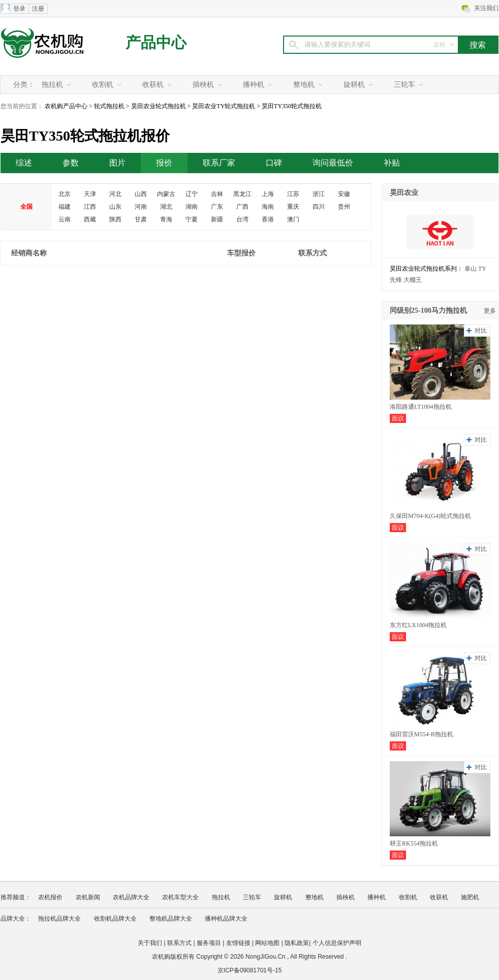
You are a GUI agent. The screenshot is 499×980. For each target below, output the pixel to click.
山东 (115, 207)
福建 (65, 207)
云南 (65, 219)
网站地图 (267, 943)
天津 (90, 194)
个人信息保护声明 (337, 943)
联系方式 (179, 943)
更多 (490, 311)
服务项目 (209, 943)
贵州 (344, 207)
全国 (26, 207)
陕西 (115, 219)
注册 (38, 9)
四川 (319, 207)
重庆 (293, 207)
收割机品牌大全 (115, 919)
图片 (117, 163)
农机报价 (50, 897)
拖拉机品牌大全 (59, 919)
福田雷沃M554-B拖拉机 (422, 734)
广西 (242, 207)
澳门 (293, 219)
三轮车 (404, 85)
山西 (141, 194)
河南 (141, 207)
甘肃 (141, 219)
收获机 (153, 85)
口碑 (274, 163)
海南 (268, 207)
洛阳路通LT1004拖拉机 (421, 407)
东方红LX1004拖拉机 (418, 625)
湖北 (166, 207)
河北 (115, 194)
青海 (166, 219)
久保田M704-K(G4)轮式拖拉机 (430, 516)
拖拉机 (52, 85)
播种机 (254, 85)
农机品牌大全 (131, 897)
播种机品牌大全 (226, 919)
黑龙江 (242, 194)
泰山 (471, 269)
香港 (268, 219)
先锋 (396, 280)
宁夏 (192, 219)
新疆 (217, 219)
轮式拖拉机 (109, 106)
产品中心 (156, 42)
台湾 (242, 219)
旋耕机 (354, 85)
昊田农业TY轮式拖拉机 (224, 106)
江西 (90, 207)
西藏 (90, 219)
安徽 (344, 194)
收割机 (103, 85)
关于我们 (150, 943)
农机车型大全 (180, 897)
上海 (268, 194)
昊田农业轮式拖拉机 (159, 106)
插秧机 (203, 85)
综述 (24, 163)
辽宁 (192, 194)
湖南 (192, 207)
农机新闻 (88, 897)
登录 (19, 9)
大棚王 (413, 280)
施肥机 (470, 897)
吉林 (217, 194)
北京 (65, 194)
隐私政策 (297, 943)
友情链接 (238, 943)
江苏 (293, 194)
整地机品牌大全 (171, 919)
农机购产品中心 (66, 106)
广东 (217, 207)
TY (482, 269)
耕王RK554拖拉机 (414, 843)
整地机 (304, 85)
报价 (164, 163)
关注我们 (486, 8)
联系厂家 (219, 163)
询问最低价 (333, 163)
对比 (481, 331)
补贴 (392, 163)
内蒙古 (166, 194)
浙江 (319, 194)
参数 (71, 163)
